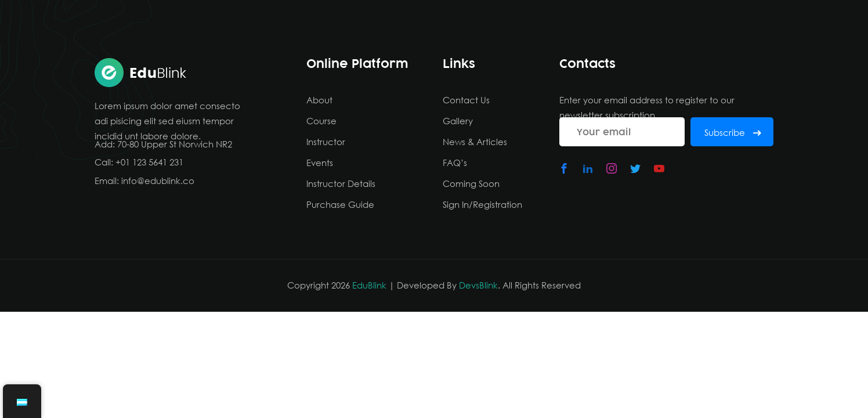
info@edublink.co (158, 181)
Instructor (326, 142)
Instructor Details (341, 183)
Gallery (458, 121)
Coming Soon (471, 183)
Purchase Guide (340, 204)
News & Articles (475, 142)
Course (321, 121)
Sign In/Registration (482, 204)
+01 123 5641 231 (149, 162)
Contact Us (466, 100)
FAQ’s (455, 163)
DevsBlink (478, 285)
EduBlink (369, 285)
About (319, 100)
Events (320, 163)
